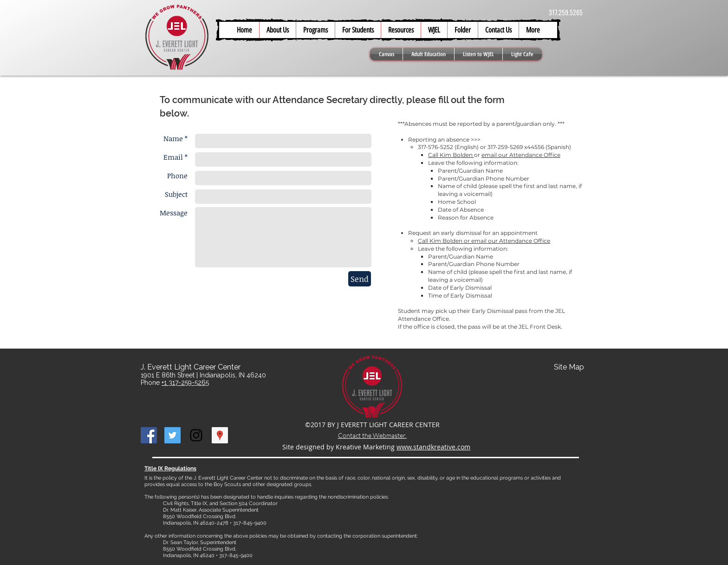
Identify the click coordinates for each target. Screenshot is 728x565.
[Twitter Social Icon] (172, 435)
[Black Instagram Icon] (196, 435)
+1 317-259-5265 (185, 383)
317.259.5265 (566, 12)
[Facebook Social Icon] (149, 435)
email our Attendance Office (521, 155)
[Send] (360, 279)
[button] (358, 30)
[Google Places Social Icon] (220, 435)
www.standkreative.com (433, 447)
